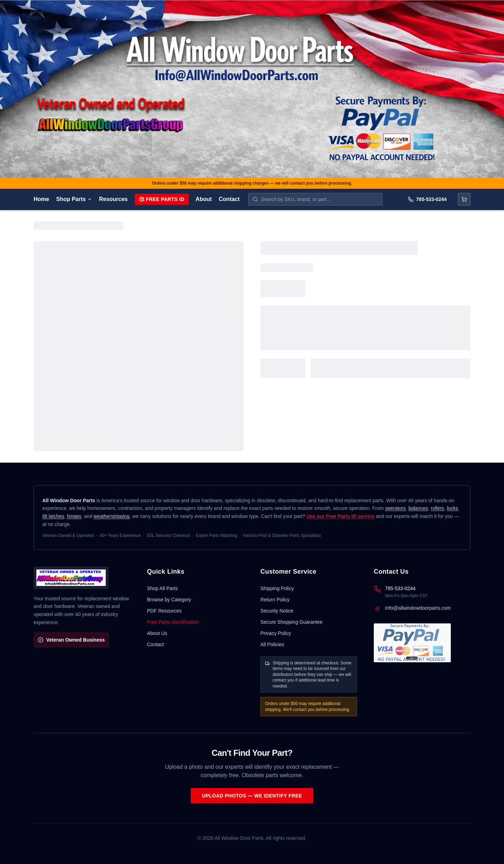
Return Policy (275, 600)
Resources (113, 199)
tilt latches (53, 516)
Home (41, 199)
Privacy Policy (276, 633)
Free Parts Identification (173, 622)
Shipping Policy (277, 588)
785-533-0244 (427, 199)
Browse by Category (169, 600)
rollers (437, 508)
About (204, 199)
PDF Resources (164, 611)
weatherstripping (111, 516)
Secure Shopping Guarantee (291, 622)
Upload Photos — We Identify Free (252, 796)
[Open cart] (464, 199)
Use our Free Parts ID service (340, 516)
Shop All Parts (162, 588)
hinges (74, 516)
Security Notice (277, 611)
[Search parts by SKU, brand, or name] (315, 199)
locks (453, 508)
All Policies (272, 644)
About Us (157, 633)
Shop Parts (74, 199)
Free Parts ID (162, 199)
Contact (229, 199)
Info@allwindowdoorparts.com (418, 608)
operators (395, 508)
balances (418, 508)
